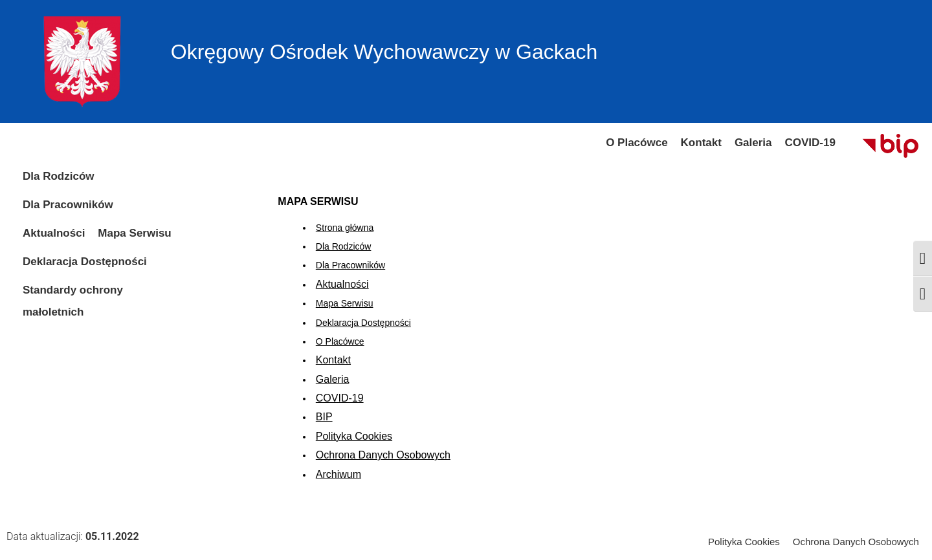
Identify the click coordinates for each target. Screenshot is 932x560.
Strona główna (345, 228)
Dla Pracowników (350, 265)
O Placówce (340, 341)
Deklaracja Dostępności (363, 323)
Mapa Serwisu (345, 303)
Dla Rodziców (344, 246)
